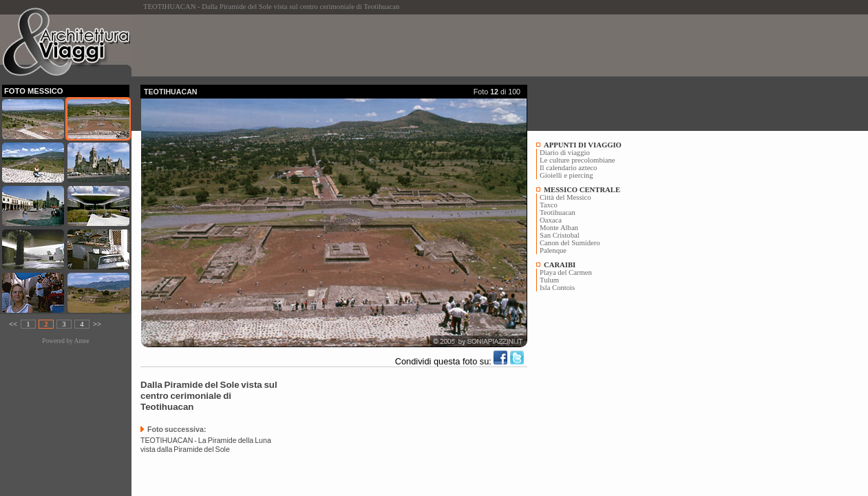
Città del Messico (565, 197)
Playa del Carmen (566, 272)
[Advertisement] (391, 45)
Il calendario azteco (568, 168)
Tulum (549, 280)
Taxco (549, 205)
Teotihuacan (558, 213)
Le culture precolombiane (577, 160)
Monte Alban (559, 228)
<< (13, 324)
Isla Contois (557, 288)
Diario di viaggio (565, 153)
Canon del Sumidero (570, 243)
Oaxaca (551, 220)
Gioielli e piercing (567, 175)
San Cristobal (560, 235)
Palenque (553, 250)
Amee (81, 341)
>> (97, 324)
